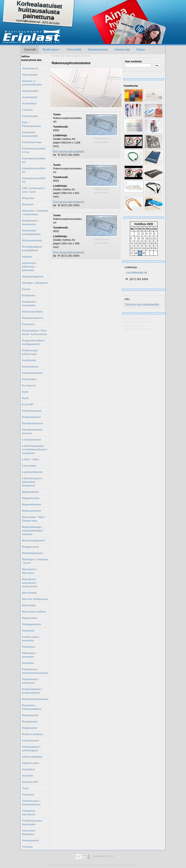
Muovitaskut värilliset (34, 612)
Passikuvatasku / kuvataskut (31, 639)
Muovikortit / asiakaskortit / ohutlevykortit (30, 583)
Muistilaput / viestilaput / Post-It (35, 561)
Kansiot (26, 289)
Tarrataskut (28, 794)
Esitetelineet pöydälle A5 (34, 170)
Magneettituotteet (32, 504)
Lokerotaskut (29, 466)
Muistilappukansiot (32, 553)
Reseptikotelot (30, 722)
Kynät (25, 398)
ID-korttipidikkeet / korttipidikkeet (33, 248)
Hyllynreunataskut (32, 240)
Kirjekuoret (28, 324)
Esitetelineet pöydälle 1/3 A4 (34, 150)
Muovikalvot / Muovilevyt (30, 571)
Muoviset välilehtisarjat (35, 599)
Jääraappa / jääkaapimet (35, 283)
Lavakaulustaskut (31, 439)
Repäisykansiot (30, 715)
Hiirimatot (28, 204)
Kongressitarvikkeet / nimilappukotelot (34, 342)
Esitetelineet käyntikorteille (30, 134)
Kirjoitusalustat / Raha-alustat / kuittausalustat (35, 332)
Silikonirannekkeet (32, 757)
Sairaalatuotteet (30, 740)
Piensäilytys (29, 647)
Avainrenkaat (29, 103)
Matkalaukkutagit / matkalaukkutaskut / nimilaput (33, 530)
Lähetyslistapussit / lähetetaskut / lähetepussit (32, 482)
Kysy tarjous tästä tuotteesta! (69, 151)
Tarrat (25, 788)
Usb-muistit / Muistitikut (29, 832)
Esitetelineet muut (32, 142)
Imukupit (27, 257)
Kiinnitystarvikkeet (32, 312)
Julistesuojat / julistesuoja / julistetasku (29, 267)
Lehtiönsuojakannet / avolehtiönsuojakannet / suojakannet (35, 449)
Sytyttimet (28, 776)
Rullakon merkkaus (33, 734)
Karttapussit (29, 295)
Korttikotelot (29, 360)
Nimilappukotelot (32, 624)
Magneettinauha (31, 498)
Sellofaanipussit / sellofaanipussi (31, 749)
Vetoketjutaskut (30, 840)
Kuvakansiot (29, 385)
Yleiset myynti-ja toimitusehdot (142, 304)
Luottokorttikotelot (32, 472)
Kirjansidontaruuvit (33, 318)
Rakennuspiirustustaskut (35, 699)
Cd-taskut (27, 110)
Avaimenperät (30, 97)
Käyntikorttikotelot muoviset (32, 431)
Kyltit (25, 392)
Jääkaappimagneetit (33, 276)
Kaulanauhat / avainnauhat (30, 303)
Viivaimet (27, 847)
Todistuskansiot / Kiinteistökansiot (31, 803)
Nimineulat (28, 631)
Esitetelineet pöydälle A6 (34, 180)
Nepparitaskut (30, 618)
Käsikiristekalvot (31, 417)
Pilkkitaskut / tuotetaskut (29, 655)
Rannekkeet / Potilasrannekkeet (32, 707)
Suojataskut (28, 769)
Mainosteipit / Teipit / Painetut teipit (34, 519)
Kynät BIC (28, 404)
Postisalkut (28, 663)
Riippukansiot (30, 728)
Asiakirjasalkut (30, 91)
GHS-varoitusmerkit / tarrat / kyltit (34, 190)
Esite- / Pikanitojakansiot (31, 124)
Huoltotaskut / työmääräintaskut (31, 232)
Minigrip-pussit (30, 547)
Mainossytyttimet (31, 511)
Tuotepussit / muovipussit (29, 812)
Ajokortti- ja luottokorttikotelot (32, 83)
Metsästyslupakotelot (34, 540)
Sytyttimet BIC (30, 782)
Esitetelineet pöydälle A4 (34, 160)
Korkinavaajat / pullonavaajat (30, 352)
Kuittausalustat (30, 367)
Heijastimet (28, 198)
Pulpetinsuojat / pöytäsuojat (30, 681)
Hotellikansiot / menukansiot (30, 222)
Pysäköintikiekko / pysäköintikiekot (32, 691)
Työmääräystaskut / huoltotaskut (33, 822)
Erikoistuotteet (30, 116)
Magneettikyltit (30, 492)
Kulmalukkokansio (32, 373)
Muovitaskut (29, 605)
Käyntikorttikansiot (33, 423)
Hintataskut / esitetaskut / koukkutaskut (35, 212)
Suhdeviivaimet (30, 763)
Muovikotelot (29, 593)
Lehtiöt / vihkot (30, 459)
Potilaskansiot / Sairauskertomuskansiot (35, 671)
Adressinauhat (30, 75)
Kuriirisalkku (29, 379)
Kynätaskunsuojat (32, 411)
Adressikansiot (30, 68)
